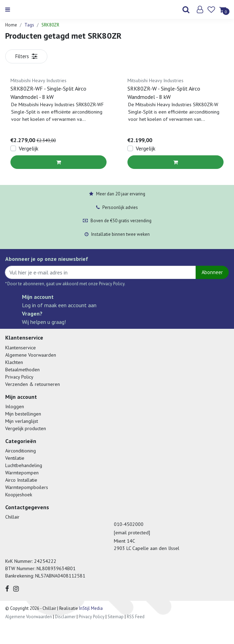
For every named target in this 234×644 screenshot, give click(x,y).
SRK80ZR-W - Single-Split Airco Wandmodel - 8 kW (164, 93)
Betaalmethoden (22, 370)
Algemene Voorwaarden (31, 355)
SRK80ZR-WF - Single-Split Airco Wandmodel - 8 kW (48, 93)
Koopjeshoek (19, 495)
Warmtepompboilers (27, 487)
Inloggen (15, 406)
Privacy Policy (19, 377)
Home (11, 25)
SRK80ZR (50, 25)
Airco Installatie (21, 480)
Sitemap (116, 617)
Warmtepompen (22, 473)
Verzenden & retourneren (33, 384)
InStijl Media (90, 608)
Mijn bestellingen (23, 414)
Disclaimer (65, 617)
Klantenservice (21, 348)
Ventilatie (15, 458)
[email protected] (132, 533)
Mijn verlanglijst (22, 421)
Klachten (14, 362)
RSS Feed (136, 617)
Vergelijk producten (26, 428)
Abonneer (212, 272)
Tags (29, 25)
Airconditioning (21, 451)
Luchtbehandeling (24, 465)
